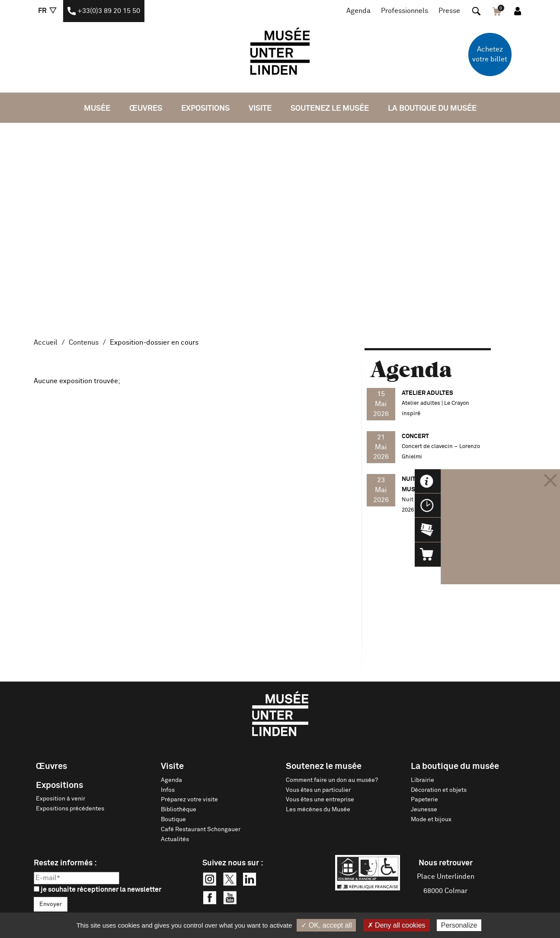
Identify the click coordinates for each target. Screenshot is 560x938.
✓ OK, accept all (326, 925)
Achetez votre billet (490, 54)
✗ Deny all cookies (397, 925)
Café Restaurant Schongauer (201, 829)
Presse (449, 11)
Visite (260, 109)
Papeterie (424, 800)
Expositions (205, 109)
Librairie (422, 780)
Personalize (459, 925)
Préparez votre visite (189, 800)
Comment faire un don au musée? (332, 780)
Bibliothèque (179, 810)
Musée (97, 109)
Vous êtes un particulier (318, 790)
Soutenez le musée (330, 109)
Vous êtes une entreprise (320, 800)
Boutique (173, 820)
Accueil (46, 343)
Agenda (358, 11)
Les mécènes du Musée (318, 810)
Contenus (84, 343)
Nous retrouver (446, 863)
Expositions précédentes (70, 809)
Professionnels (405, 11)
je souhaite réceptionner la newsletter (98, 890)
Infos (168, 790)
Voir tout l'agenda (456, 543)
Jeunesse (424, 810)
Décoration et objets (439, 790)
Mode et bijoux (431, 820)
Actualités (175, 839)
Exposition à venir (61, 799)
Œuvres (146, 109)
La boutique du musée (432, 109)
